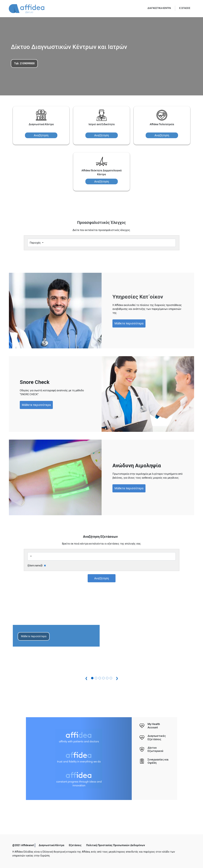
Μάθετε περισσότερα (129, 323)
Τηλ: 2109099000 (24, 63)
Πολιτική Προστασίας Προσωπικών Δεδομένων (116, 845)
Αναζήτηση (41, 135)
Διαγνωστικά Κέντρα (51, 845)
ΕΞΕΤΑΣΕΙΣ (185, 8)
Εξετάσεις (75, 845)
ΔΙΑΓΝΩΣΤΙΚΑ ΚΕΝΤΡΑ (159, 8)
